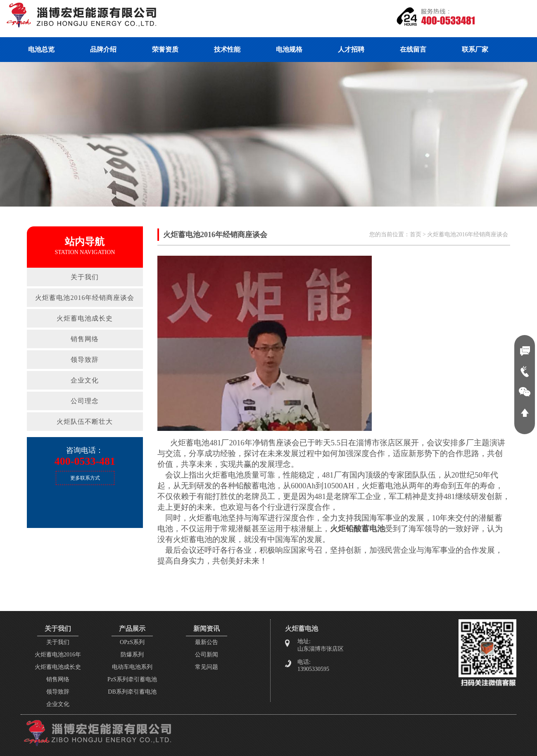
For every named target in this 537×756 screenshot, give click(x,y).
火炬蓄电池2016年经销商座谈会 (85, 298)
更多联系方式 (85, 478)
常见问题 (207, 667)
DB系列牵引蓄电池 (132, 692)
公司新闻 (207, 655)
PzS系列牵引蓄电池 (132, 679)
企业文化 (85, 380)
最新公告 (207, 642)
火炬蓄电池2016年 (58, 655)
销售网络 (85, 339)
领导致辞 (85, 360)
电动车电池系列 (132, 667)
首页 (416, 234)
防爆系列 (132, 655)
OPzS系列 (132, 642)
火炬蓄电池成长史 (85, 318)
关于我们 (85, 277)
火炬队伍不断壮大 (85, 422)
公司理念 (85, 401)
